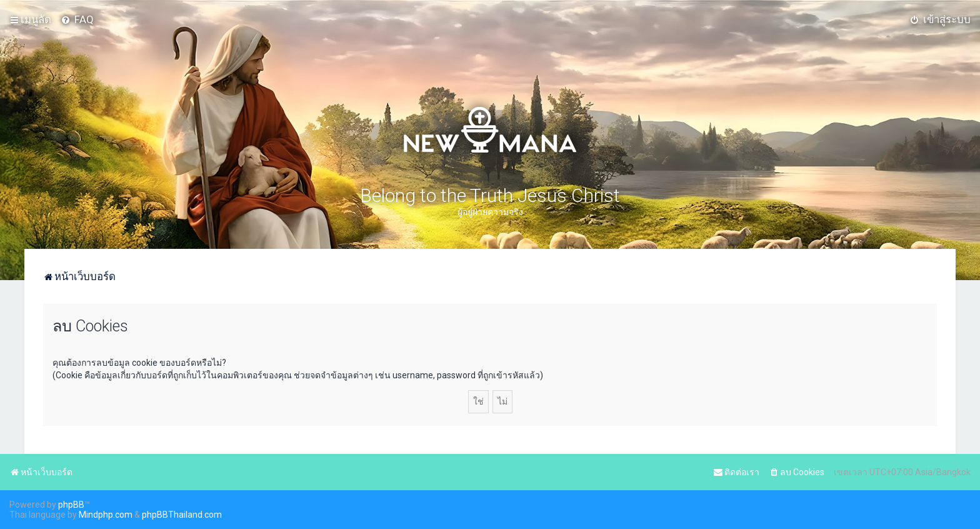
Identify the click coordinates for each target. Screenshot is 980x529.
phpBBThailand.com (182, 515)
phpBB (71, 505)
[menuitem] (77, 19)
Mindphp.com (106, 515)
